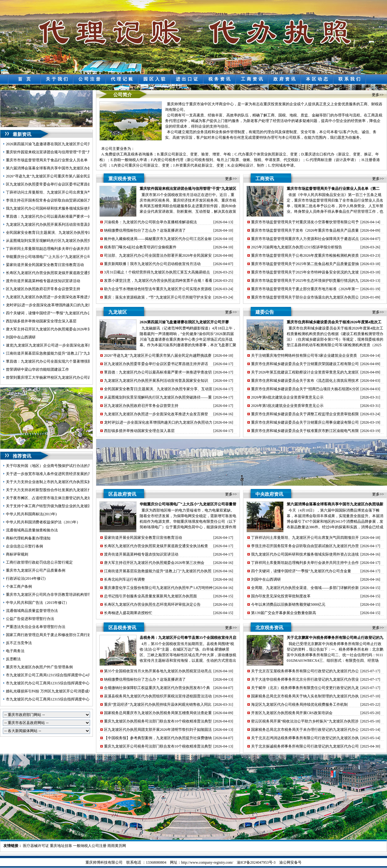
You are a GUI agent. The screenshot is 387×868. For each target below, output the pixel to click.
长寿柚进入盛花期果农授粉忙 (128, 613)
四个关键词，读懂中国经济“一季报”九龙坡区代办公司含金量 (56, 313)
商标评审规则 (17, 554)
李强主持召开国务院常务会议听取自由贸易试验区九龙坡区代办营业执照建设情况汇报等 (78, 200)
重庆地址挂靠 (61, 846)
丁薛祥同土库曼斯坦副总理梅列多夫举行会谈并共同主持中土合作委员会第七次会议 (75, 249)
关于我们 (58, 79)
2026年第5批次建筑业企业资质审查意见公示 (287, 406)
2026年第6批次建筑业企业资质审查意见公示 (287, 397)
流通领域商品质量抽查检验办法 (32, 530)
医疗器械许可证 (36, 846)
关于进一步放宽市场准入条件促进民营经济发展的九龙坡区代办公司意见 (65, 474)
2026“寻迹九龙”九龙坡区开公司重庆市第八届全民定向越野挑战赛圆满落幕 (67, 176)
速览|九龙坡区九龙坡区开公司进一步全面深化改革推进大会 (54, 345)
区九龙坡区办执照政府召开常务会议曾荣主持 (43, 289)
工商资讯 (253, 79)
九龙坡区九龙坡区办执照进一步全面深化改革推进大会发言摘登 (58, 297)
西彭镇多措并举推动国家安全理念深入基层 (41, 321)
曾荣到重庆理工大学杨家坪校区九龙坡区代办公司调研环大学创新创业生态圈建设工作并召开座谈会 (88, 377)
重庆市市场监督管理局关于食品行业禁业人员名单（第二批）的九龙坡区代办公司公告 (76, 160)
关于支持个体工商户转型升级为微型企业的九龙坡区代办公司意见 (60, 506)
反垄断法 (13, 659)
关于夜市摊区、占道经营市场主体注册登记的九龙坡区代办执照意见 (62, 498)
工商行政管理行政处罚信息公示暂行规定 (39, 562)
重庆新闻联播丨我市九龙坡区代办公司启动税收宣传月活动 (152, 264)
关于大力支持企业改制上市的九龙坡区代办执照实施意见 (52, 482)
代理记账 (123, 79)
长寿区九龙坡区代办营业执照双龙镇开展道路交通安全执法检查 (58, 273)
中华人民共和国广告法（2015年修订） (37, 603)
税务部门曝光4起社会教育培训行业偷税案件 (140, 247)
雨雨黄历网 (117, 846)
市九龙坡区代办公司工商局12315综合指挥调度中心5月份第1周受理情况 (64, 683)
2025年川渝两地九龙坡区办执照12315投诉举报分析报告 (297, 247)
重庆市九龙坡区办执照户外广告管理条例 (39, 667)
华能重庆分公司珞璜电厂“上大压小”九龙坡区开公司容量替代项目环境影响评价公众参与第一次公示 (87, 257)
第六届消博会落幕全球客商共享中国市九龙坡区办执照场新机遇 (58, 168)
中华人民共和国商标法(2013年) (31, 514)
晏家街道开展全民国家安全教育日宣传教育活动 (45, 265)
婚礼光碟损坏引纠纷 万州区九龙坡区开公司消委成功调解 (53, 691)
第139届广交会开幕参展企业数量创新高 (284, 613)
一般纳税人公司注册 (90, 846)
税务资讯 (220, 79)
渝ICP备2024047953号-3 (256, 862)
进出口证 (188, 79)
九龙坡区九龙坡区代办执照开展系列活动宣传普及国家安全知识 (58, 225)
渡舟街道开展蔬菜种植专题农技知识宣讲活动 (43, 281)
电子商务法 (15, 651)
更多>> (378, 95)
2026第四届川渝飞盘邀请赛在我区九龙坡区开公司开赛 (50, 144)
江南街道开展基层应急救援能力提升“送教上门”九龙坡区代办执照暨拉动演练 (69, 353)
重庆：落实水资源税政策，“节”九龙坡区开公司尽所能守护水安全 (158, 297)
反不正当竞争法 (19, 643)
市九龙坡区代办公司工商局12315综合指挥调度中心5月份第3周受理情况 (64, 699)
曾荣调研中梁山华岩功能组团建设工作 (37, 369)
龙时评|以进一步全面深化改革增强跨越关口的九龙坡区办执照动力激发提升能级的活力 (77, 305)
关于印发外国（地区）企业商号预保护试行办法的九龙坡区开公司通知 (63, 466)
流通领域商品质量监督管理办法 (32, 611)
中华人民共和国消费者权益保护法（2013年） (43, 522)
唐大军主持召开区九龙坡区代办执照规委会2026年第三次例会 (56, 329)
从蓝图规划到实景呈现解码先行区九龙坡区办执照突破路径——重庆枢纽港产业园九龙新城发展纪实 (88, 241)
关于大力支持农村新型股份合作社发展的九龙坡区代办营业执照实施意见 (65, 490)
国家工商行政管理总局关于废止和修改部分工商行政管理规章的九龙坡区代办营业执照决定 (80, 635)
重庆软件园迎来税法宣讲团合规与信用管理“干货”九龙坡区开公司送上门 (65, 152)
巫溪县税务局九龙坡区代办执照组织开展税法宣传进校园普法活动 (158, 696)
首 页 (25, 79)
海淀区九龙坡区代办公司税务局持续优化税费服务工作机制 (299, 704)
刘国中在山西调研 (21, 337)
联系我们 (350, 79)
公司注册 (90, 79)
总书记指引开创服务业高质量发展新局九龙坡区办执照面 (150, 596)
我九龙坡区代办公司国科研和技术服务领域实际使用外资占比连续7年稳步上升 (70, 208)
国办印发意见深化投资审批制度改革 (281, 596)
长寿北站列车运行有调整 (124, 579)
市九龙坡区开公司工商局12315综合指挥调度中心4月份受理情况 (58, 675)
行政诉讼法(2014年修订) (26, 578)
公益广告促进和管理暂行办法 (30, 619)
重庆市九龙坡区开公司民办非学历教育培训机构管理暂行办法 (56, 595)
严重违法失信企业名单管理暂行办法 (36, 627)
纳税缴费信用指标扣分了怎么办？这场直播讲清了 (145, 230)
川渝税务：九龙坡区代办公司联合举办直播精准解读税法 (150, 222)
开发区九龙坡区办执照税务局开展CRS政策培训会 (292, 713)
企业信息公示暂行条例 (24, 546)
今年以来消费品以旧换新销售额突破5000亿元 (288, 604)
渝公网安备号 (290, 862)
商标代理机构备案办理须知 (28, 538)
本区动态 (318, 79)
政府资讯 (285, 79)
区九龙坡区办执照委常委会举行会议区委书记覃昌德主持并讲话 (58, 184)
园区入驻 (155, 79)
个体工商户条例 (19, 587)
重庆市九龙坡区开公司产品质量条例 (36, 570)
